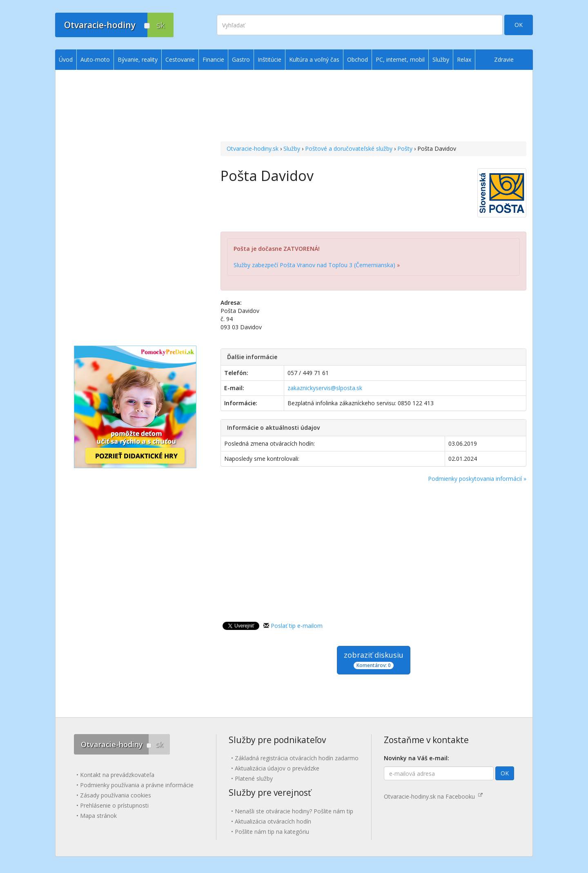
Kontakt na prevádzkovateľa (117, 775)
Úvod (66, 59)
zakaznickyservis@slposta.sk (325, 388)
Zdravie (504, 59)
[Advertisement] (373, 107)
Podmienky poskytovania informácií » (477, 479)
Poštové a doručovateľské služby (349, 148)
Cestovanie (180, 59)
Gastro (241, 59)
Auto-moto (95, 59)
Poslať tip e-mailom (297, 626)
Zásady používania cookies (116, 795)
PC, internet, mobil (400, 59)
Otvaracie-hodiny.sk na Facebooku (433, 796)
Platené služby (254, 778)
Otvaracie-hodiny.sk (253, 148)
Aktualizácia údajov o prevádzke (277, 768)
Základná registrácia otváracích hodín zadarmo (297, 758)
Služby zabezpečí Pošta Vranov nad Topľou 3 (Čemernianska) (314, 265)
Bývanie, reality (138, 59)
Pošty (405, 148)
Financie (213, 59)
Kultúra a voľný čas (314, 59)
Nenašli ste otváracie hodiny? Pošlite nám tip (294, 811)
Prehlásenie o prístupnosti (114, 805)
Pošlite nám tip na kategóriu (272, 832)
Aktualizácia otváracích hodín (273, 821)
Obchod (357, 59)
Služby (292, 148)
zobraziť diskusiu (374, 660)
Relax (464, 59)
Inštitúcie (269, 59)
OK (519, 25)
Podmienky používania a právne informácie (137, 785)
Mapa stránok (98, 816)
